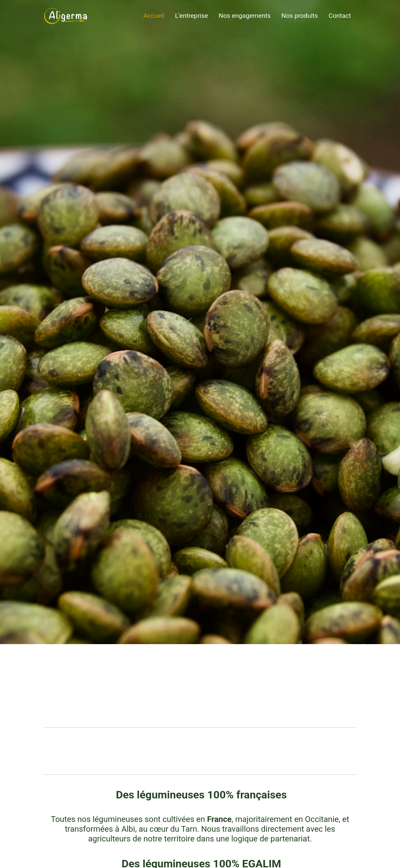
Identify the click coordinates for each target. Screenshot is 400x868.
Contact (340, 16)
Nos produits (300, 16)
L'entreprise (192, 16)
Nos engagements (245, 16)
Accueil (154, 16)
